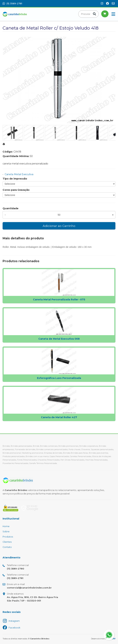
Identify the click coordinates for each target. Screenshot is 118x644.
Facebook (14, 628)
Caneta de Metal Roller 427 (59, 417)
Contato (7, 547)
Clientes (7, 542)
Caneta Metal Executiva (19, 174)
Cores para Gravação (16, 190)
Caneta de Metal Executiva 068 (59, 339)
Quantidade (11, 208)
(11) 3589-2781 (12, 3)
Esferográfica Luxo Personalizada (59, 378)
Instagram (14, 621)
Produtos (8, 537)
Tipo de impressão (15, 179)
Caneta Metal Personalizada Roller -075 (59, 300)
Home (6, 526)
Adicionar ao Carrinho (59, 226)
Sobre (6, 532)
